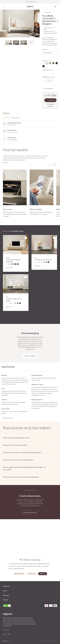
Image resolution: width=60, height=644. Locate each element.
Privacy (56, 641)
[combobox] (50, 53)
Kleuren (44, 61)
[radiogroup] (47, 80)
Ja (45, 80)
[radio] (44, 63)
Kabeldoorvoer (46, 77)
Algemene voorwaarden (48, 641)
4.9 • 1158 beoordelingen (15, 118)
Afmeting (45, 50)
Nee (50, 80)
